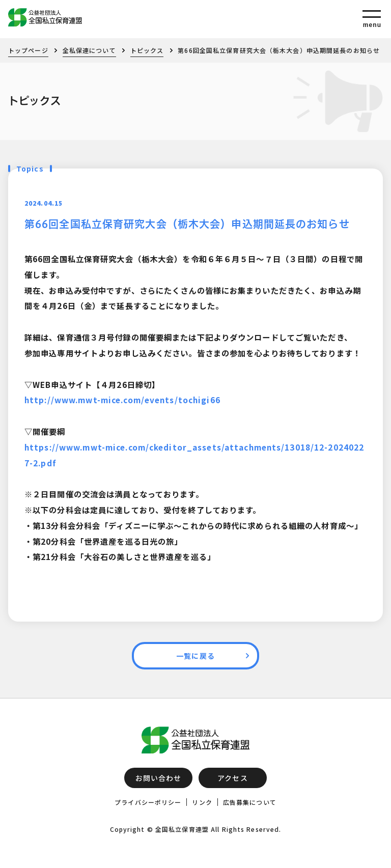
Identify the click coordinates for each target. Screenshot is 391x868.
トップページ (28, 50)
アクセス (232, 778)
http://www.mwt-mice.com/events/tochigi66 (122, 400)
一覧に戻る (195, 656)
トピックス (147, 50)
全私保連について (89, 50)
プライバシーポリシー (148, 802)
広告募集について (250, 802)
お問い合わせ (159, 778)
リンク (202, 802)
